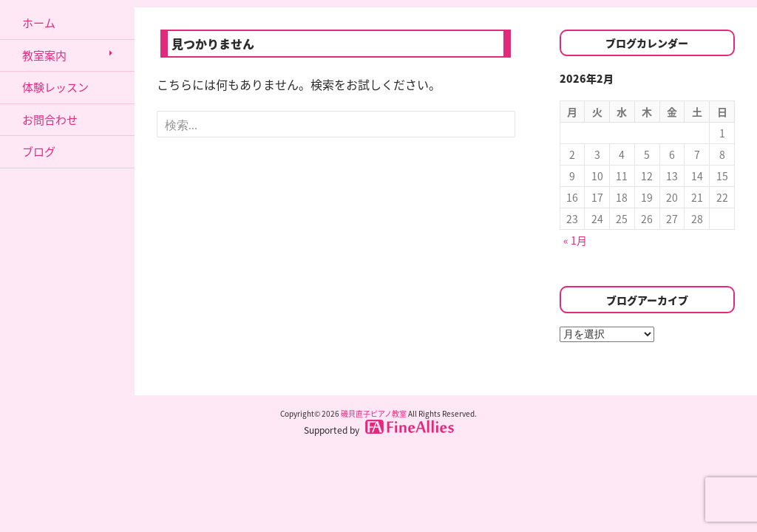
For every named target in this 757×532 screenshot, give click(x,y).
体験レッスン (55, 87)
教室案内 (44, 55)
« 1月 (575, 240)
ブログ (39, 151)
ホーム (39, 23)
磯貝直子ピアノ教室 (374, 413)
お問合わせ (50, 120)
